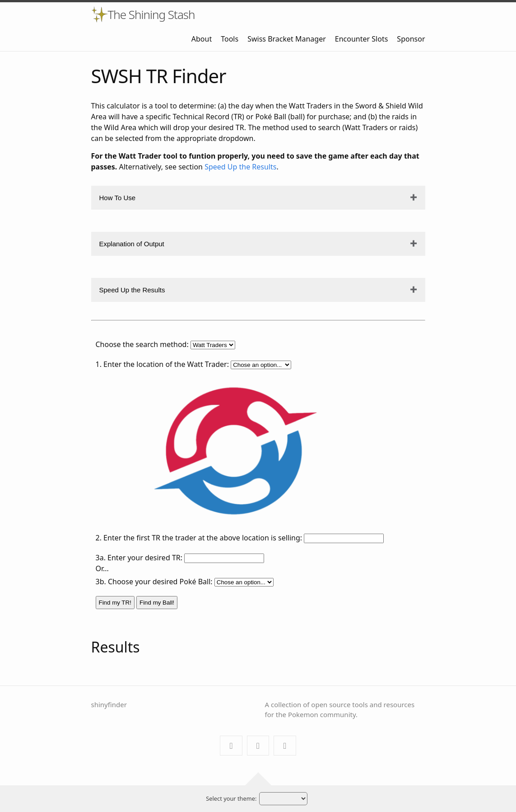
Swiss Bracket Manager (287, 39)
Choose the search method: (142, 344)
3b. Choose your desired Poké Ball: (154, 582)
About (202, 39)
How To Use (118, 198)
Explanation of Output (132, 244)
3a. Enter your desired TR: (139, 558)
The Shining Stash (151, 14)
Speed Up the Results (240, 167)
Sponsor (411, 39)
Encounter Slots (362, 39)
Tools (230, 39)
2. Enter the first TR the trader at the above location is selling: (199, 538)
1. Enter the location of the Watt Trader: (162, 364)
